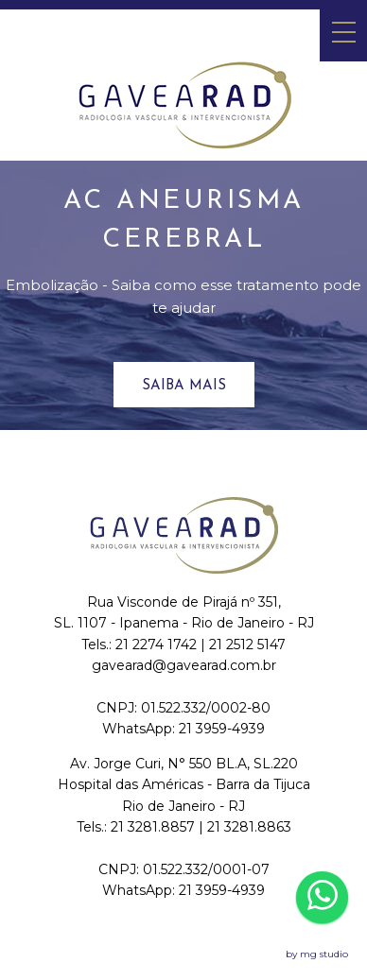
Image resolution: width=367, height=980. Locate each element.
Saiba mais (184, 386)
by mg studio (317, 954)
